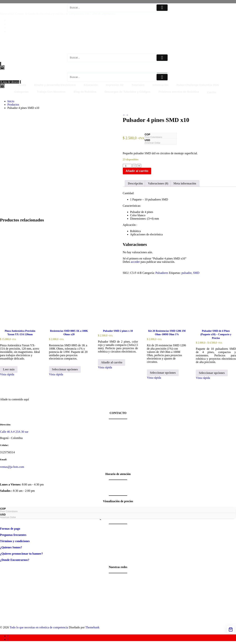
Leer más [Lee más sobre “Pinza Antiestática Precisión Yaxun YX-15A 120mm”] (9, 369)
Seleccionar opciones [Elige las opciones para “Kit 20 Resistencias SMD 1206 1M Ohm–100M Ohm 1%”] (163, 373)
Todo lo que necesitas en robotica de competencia (39, 627)
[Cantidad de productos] (127, 166)
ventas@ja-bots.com (12, 467)
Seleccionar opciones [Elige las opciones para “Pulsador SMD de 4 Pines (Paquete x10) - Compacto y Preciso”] (212, 373)
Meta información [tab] (185, 183)
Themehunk (92, 627)
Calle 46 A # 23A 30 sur (14, 432)
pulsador (186, 273)
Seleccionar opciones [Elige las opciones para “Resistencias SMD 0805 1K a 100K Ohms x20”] (65, 369)
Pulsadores (162, 273)
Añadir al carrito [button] (112, 362)
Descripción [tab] (135, 183)
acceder (135, 262)
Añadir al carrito (137, 171)
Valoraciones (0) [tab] (158, 183)
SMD (196, 273)
